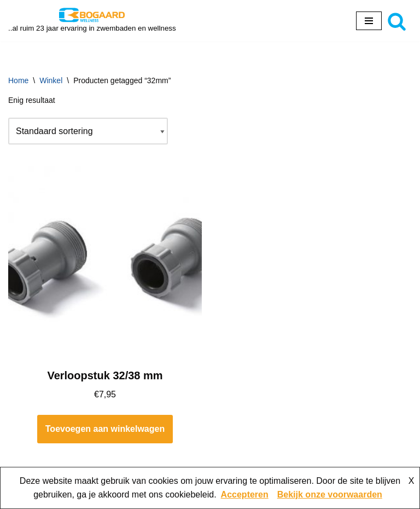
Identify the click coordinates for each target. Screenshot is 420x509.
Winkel (51, 80)
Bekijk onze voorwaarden (330, 494)
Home (18, 80)
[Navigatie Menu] (369, 21)
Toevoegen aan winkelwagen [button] (105, 429)
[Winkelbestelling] (88, 131)
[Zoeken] (397, 21)
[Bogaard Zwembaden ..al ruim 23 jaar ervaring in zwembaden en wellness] (92, 21)
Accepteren (245, 494)
